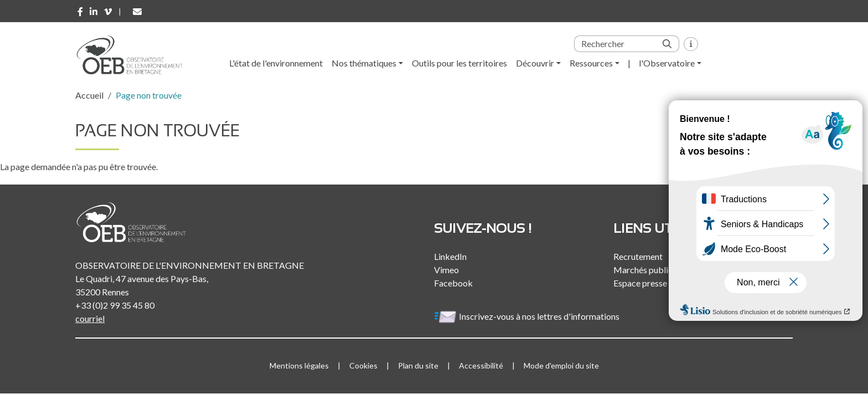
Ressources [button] (591, 63)
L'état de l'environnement (276, 63)
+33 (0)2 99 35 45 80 (115, 305)
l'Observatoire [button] (667, 63)
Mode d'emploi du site (561, 365)
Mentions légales (299, 365)
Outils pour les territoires (459, 63)
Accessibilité (481, 365)
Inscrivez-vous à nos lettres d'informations (528, 316)
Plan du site (418, 365)
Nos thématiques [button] (364, 63)
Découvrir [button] (535, 63)
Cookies (363, 365)
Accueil (89, 95)
